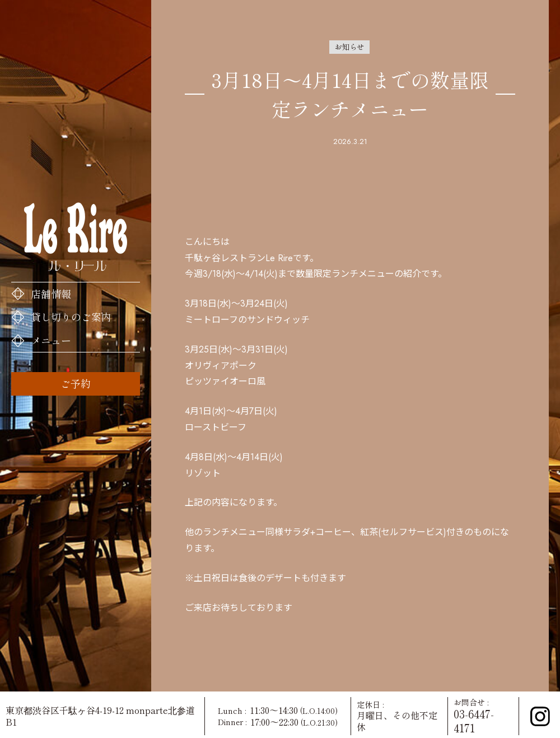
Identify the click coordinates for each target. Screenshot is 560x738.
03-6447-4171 (474, 721)
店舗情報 (51, 294)
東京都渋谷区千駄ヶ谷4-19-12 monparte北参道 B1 (100, 716)
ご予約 (76, 383)
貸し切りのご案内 (71, 317)
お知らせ (349, 47)
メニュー (51, 340)
